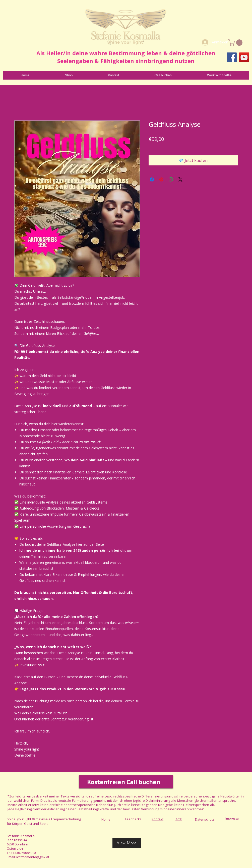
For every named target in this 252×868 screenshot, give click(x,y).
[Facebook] (232, 57)
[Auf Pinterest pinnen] (161, 179)
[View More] (127, 843)
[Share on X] (180, 179)
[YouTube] (244, 57)
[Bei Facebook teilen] (152, 179)
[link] (236, 43)
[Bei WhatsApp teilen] (171, 179)
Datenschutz (205, 819)
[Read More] (109, 43)
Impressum (233, 818)
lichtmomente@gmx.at (32, 857)
